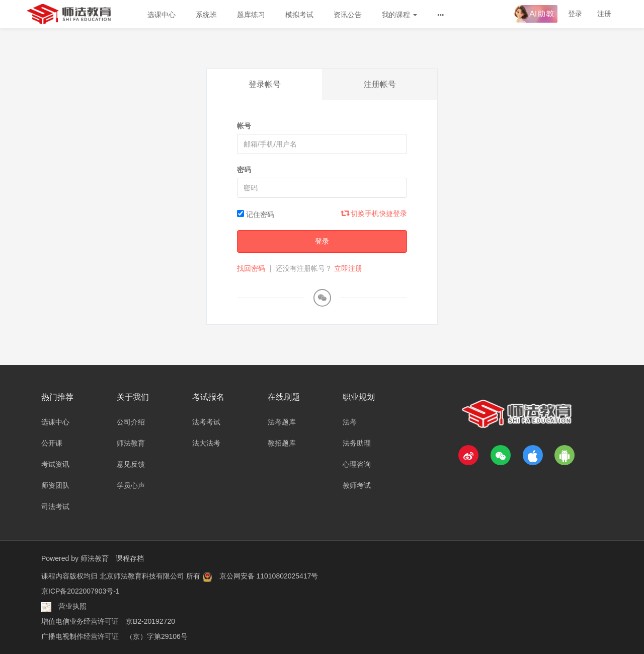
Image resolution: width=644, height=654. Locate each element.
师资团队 (55, 485)
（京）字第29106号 (157, 636)
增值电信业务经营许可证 (80, 621)
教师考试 (357, 485)
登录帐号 (265, 84)
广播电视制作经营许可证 (80, 636)
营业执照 (72, 606)
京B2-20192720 (150, 621)
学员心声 (131, 485)
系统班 (206, 15)
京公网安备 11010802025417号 (269, 576)
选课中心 (162, 15)
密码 (244, 170)
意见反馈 (131, 464)
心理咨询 (357, 464)
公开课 (52, 443)
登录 (575, 14)
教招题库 (282, 443)
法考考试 (206, 422)
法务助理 (357, 443)
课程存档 (130, 558)
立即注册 (348, 268)
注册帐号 (380, 84)
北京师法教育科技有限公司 (143, 576)
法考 (350, 422)
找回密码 (251, 268)
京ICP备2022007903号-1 (80, 591)
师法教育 (131, 443)
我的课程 (399, 15)
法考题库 (282, 422)
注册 (604, 14)
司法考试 (55, 506)
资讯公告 (348, 15)
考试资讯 (55, 464)
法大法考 (206, 443)
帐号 (244, 126)
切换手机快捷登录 (374, 213)
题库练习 (251, 15)
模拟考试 (299, 15)
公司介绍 (131, 422)
